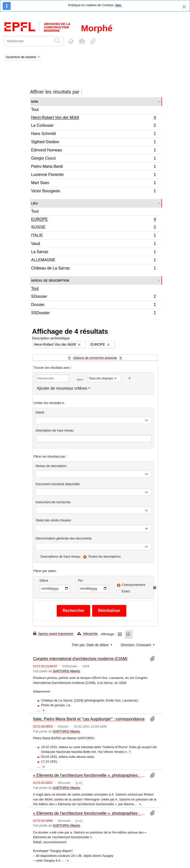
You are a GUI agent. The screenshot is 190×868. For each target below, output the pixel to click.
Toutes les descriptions (105, 556)
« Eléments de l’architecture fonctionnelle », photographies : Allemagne (90, 775)
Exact (126, 591)
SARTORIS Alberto (66, 671)
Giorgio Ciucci (94, 159)
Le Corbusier (94, 126)
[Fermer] (184, 7)
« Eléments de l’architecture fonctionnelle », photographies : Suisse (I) (90, 813)
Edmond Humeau (94, 151)
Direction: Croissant (136, 645)
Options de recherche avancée (95, 358)
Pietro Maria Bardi (94, 167)
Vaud (94, 244)
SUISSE (94, 228)
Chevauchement (134, 585)
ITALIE (94, 236)
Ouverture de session (21, 57)
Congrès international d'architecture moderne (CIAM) (80, 659)
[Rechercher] (28, 41)
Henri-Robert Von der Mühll (94, 118)
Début (44, 581)
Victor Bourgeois (94, 192)
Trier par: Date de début (90, 645)
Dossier (94, 305)
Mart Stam (94, 184)
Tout (35, 110)
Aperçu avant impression (53, 634)
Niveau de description (50, 280)
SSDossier (94, 313)
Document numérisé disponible (58, 484)
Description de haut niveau (55, 430)
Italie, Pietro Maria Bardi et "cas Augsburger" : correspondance (89, 719)
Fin (81, 581)
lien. (119, 5)
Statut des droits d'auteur (54, 520)
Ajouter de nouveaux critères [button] (62, 388)
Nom (35, 101)
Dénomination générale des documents (64, 538)
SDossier (94, 297)
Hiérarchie (87, 634)
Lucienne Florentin (94, 175)
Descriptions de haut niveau (60, 556)
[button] (82, 41)
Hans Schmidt (94, 134)
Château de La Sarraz (94, 269)
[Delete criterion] (130, 378)
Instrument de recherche (53, 502)
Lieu (35, 203)
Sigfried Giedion (94, 143)
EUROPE (94, 220)
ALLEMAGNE (94, 261)
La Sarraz (94, 252)
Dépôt (40, 412)
